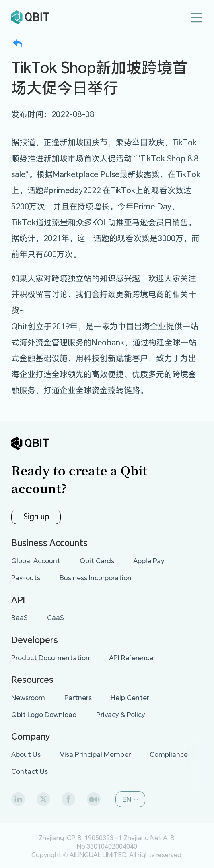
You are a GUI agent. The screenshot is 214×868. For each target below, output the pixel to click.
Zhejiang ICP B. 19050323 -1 (80, 838)
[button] (130, 799)
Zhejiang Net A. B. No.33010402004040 (126, 842)
